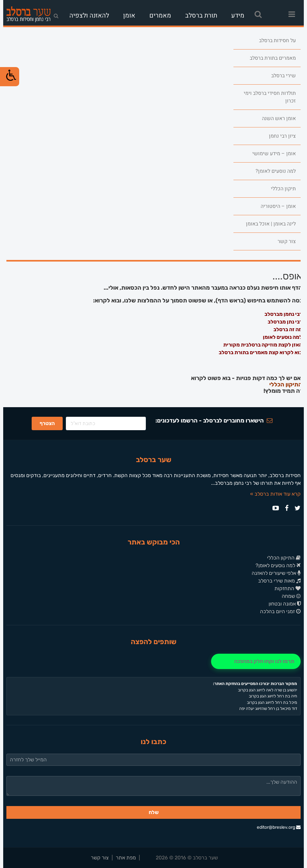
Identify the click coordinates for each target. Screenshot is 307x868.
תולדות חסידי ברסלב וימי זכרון (270, 97)
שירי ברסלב (283, 76)
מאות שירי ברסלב (279, 581)
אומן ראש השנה (279, 118)
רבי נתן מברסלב (285, 322)
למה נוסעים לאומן (283, 337)
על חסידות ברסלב (277, 41)
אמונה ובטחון (285, 604)
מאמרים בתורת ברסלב (273, 58)
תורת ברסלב (201, 15)
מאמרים (160, 15)
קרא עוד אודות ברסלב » (275, 494)
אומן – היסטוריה (278, 206)
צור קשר (287, 241)
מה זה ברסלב (288, 329)
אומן (129, 15)
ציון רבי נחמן (282, 136)
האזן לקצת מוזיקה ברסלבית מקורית (263, 345)
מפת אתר (126, 858)
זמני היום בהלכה (280, 611)
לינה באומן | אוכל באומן (271, 224)
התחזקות (287, 588)
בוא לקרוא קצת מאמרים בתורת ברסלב (260, 352)
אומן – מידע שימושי (274, 154)
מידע (238, 15)
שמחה (291, 596)
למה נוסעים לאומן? (276, 171)
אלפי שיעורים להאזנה (276, 573)
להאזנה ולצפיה (89, 15)
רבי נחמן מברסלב (283, 314)
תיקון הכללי (283, 189)
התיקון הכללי (286, 385)
